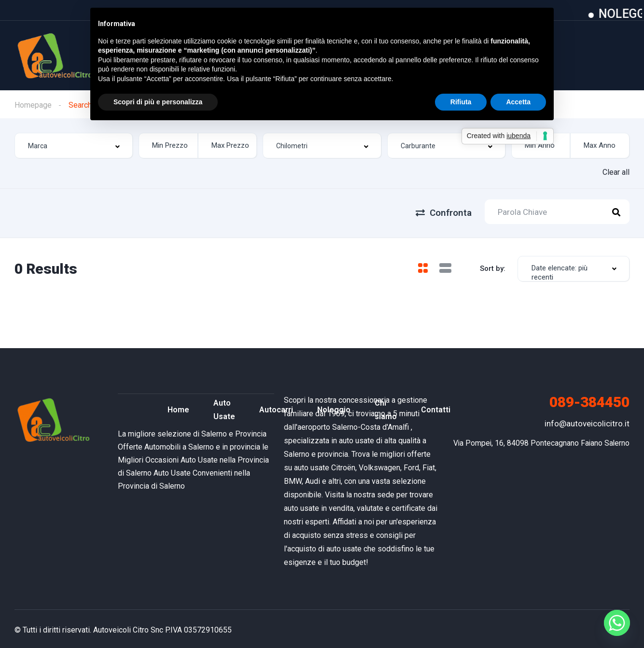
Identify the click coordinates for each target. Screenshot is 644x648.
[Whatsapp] (617, 623)
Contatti (436, 408)
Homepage (33, 105)
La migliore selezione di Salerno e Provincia (192, 431)
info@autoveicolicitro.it (587, 421)
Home (178, 408)
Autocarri (276, 408)
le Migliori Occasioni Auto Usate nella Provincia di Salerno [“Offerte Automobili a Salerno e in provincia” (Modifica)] (193, 458)
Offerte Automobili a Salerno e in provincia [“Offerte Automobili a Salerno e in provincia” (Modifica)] (189, 444)
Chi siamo (386, 408)
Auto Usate (224, 408)
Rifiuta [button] (461, 102)
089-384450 (589, 400)
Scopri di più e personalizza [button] (158, 102)
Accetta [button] (518, 102)
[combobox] (74, 146)
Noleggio (334, 408)
